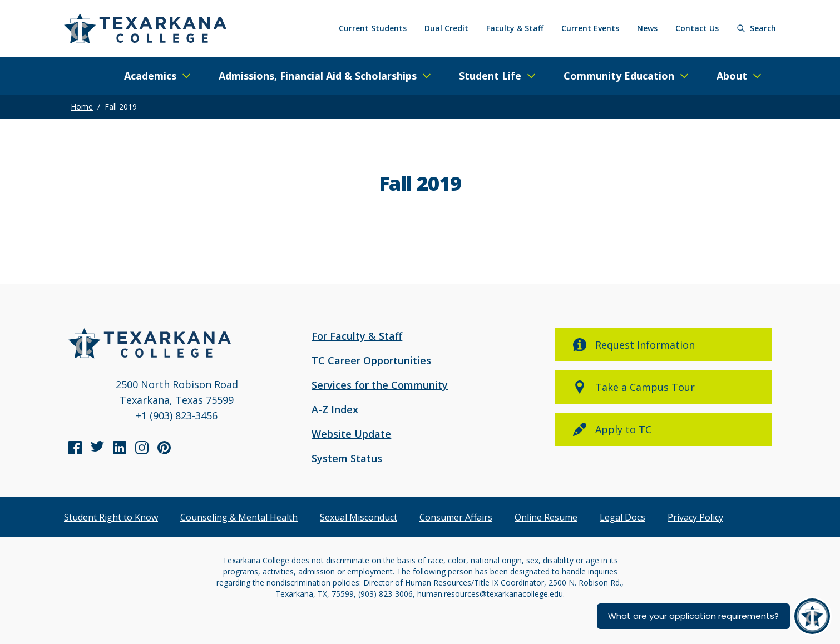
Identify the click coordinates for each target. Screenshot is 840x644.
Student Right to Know (111, 517)
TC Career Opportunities (371, 360)
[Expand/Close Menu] (158, 76)
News (647, 28)
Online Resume (546, 517)
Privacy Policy (695, 517)
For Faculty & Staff (357, 336)
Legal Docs (622, 517)
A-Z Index (335, 409)
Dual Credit (446, 28)
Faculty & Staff (515, 28)
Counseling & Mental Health (239, 517)
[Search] (756, 28)
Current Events (590, 28)
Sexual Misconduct (359, 517)
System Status (347, 458)
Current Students (373, 28)
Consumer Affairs (456, 517)
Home (82, 106)
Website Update (351, 434)
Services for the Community (380, 385)
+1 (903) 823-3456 (177, 415)
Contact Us (697, 28)
